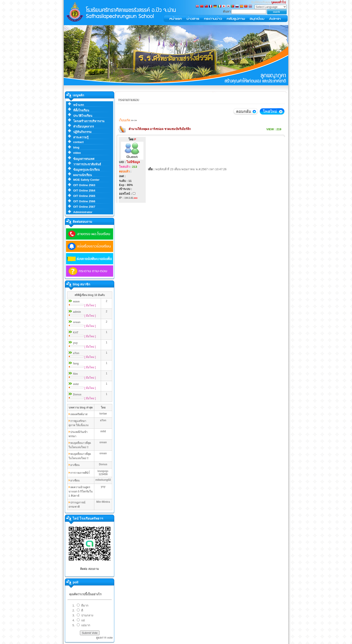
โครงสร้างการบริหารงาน (89, 121)
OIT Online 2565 (84, 196)
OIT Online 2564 (84, 191)
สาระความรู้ (81, 137)
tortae (103, 414)
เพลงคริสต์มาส (79, 414)
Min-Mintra (103, 502)
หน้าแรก (79, 105)
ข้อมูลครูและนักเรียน (86, 170)
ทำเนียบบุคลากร (84, 127)
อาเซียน (75, 465)
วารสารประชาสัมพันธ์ (87, 164)
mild (76, 384)
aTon (76, 353)
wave (76, 302)
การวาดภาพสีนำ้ (80, 473)
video (77, 153)
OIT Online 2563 (84, 185)
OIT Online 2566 (84, 201)
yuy (75, 343)
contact (78, 142)
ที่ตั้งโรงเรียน (81, 110)
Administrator (83, 212)
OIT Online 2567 (84, 207)
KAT (76, 333)
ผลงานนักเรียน (82, 175)
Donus (77, 395)
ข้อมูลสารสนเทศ (84, 159)
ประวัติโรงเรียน (83, 116)
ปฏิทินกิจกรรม (82, 132)
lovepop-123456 (103, 473)
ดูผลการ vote (104, 638)
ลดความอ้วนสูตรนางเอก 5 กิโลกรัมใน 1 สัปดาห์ (80, 492)
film (75, 374)
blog (76, 147)
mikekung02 (103, 480)
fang (76, 364)
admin (77, 312)
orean (77, 322)
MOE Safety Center (86, 180)
